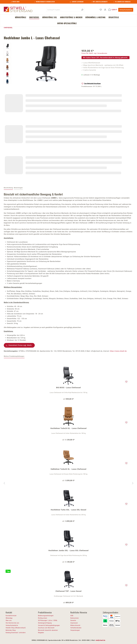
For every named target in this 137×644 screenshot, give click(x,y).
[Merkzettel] (101, 10)
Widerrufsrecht (75, 625)
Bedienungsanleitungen (46, 616)
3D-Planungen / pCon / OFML (48, 620)
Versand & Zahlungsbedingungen (49, 625)
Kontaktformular (11, 616)
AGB (72, 616)
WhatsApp (9, 618)
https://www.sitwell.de (118, 351)
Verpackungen (75, 630)
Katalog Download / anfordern (16, 633)
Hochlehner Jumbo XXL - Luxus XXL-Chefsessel (68, 550)
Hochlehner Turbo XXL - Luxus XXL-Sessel (68, 510)
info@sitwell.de (100, 640)
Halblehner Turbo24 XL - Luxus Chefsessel (69, 469)
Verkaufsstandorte (126, 10)
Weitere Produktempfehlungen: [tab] (14, 356)
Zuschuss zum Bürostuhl (46, 628)
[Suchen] (82, 10)
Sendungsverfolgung (45, 623)
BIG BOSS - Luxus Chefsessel (68, 388)
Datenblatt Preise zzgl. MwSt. (20, 345)
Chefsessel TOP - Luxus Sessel (68, 591)
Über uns (9, 620)
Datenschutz (75, 618)
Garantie (73, 620)
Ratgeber (41, 633)
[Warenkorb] (113, 10)
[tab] (8, 188)
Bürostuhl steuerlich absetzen (48, 630)
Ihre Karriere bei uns (12, 623)
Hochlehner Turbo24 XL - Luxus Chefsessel (68, 428)
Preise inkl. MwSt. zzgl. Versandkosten (94, 53)
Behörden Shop (11, 630)
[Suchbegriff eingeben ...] (63, 10)
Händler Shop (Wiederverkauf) (16, 628)
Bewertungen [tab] (18, 188)
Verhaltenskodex (76, 628)
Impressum (74, 623)
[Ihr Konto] (105, 10)
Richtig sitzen (43, 618)
